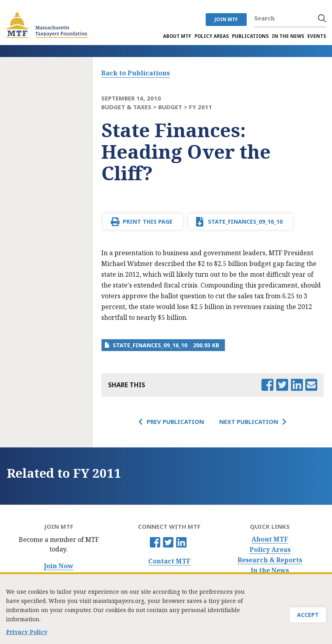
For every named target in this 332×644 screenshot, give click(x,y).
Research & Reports (270, 560)
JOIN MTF (226, 19)
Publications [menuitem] (250, 36)
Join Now (59, 566)
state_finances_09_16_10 (245, 222)
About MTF (270, 539)
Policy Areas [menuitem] (212, 36)
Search (322, 18)
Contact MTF (169, 561)
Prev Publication (175, 421)
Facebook (155, 542)
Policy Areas (270, 550)
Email (311, 385)
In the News (270, 570)
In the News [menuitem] (288, 36)
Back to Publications (136, 73)
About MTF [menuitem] (177, 36)
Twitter (168, 542)
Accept (308, 617)
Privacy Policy (27, 634)
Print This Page (148, 222)
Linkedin (181, 542)
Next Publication (249, 421)
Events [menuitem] (317, 36)
